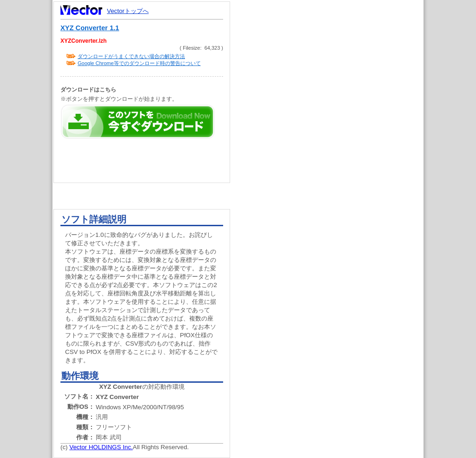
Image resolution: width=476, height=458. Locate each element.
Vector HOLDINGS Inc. (101, 447)
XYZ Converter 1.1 (90, 28)
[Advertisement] (335, 177)
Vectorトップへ (128, 11)
